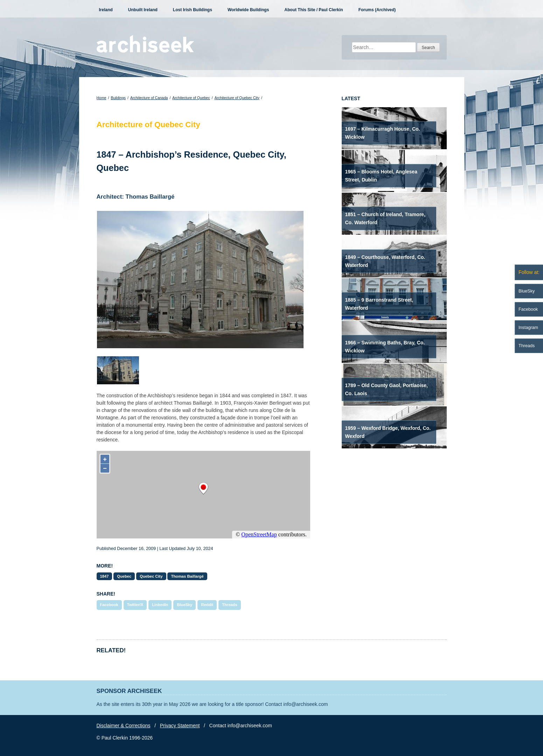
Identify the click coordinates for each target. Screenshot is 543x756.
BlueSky (185, 605)
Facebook (109, 605)
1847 (105, 576)
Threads (230, 605)
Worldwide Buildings (248, 10)
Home (102, 98)
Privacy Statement (180, 726)
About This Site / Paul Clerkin (314, 10)
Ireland (106, 10)
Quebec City (151, 576)
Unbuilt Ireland (143, 10)
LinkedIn (160, 605)
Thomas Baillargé (187, 576)
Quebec (124, 576)
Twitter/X (135, 605)
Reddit (207, 605)
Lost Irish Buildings (193, 10)
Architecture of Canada (149, 98)
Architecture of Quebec (191, 98)
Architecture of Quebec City (237, 98)
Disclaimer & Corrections (124, 726)
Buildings (118, 98)
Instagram (528, 328)
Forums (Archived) (377, 10)
